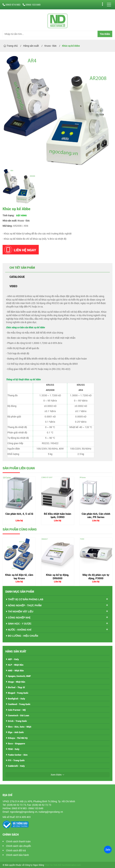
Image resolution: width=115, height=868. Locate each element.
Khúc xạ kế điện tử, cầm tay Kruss (19, 576)
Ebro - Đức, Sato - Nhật (20, 727)
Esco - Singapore (17, 743)
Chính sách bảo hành (17, 855)
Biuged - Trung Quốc (18, 693)
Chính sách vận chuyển (19, 846)
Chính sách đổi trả (16, 850)
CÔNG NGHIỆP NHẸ (19, 618)
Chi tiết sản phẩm (22, 268)
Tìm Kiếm (105, 34)
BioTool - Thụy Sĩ (16, 687)
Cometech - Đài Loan (19, 715)
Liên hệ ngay (20, 250)
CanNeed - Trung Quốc (19, 704)
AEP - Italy (13, 659)
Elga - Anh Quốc (16, 732)
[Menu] (109, 5)
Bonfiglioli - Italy (17, 699)
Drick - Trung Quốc (17, 721)
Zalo (108, 850)
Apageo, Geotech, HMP (19, 676)
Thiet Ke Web (51, 865)
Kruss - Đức (24, 221)
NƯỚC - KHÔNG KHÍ (20, 630)
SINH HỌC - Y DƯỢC (20, 624)
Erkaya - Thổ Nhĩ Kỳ (18, 738)
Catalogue (17, 277)
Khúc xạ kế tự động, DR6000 (57, 576)
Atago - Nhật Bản (17, 682)
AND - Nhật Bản (16, 670)
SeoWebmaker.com (71, 865)
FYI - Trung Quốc (16, 760)
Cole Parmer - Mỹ (17, 710)
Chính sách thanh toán (18, 841)
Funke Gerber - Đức (18, 755)
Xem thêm (56, 775)
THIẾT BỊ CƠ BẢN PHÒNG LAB (26, 599)
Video (13, 286)
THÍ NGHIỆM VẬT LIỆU (21, 612)
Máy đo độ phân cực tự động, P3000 (96, 576)
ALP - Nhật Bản (16, 665)
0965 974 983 (12, 5)
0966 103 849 (32, 5)
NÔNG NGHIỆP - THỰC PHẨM (25, 605)
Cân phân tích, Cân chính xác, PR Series (96, 515)
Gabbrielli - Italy (16, 766)
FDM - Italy (14, 749)
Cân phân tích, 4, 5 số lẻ (19, 514)
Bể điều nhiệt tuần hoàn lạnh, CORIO (57, 515)
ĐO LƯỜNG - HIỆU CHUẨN (23, 636)
